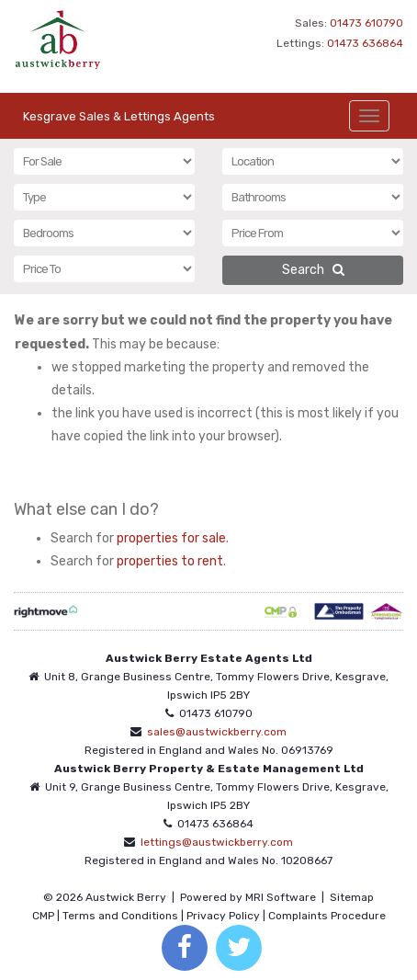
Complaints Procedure (327, 916)
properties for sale (171, 538)
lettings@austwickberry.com (217, 842)
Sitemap (352, 897)
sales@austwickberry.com (217, 732)
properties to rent (170, 561)
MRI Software (281, 897)
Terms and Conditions (120, 916)
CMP (43, 916)
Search (313, 270)
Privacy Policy (223, 916)
